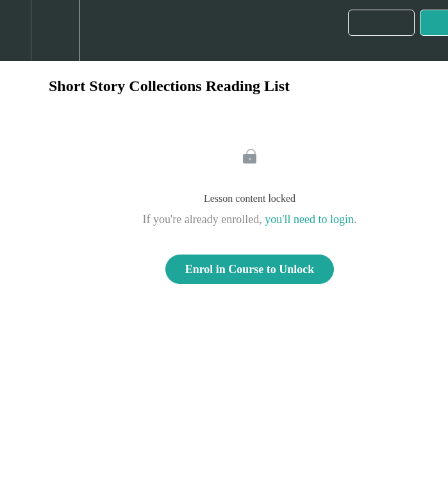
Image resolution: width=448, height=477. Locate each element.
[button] (15, 30)
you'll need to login (309, 219)
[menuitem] (55, 30)
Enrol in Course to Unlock (250, 269)
